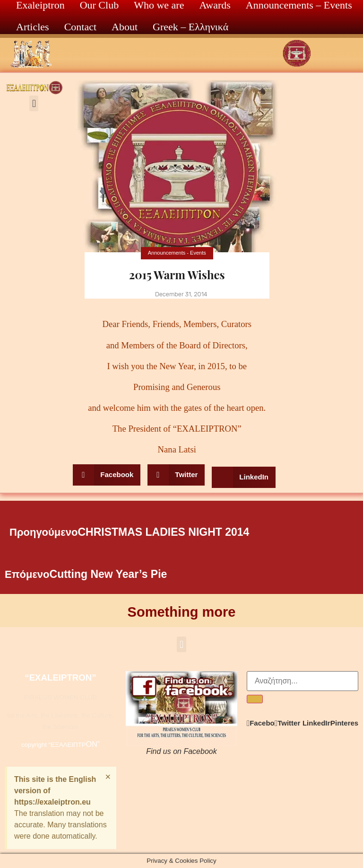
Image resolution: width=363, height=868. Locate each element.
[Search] (255, 699)
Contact (80, 27)
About (125, 27)
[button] (34, 103)
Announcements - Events (177, 253)
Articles (33, 27)
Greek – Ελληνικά (190, 27)
